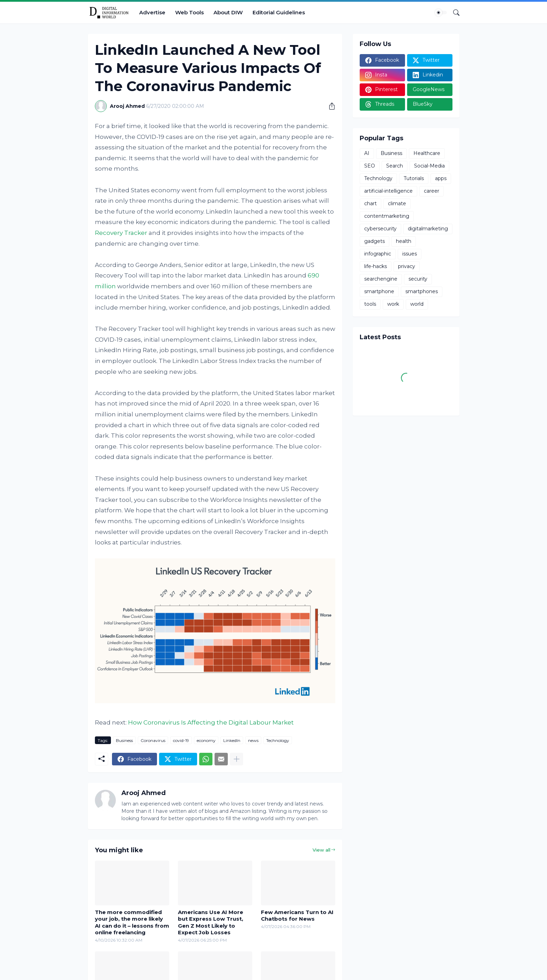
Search (395, 166)
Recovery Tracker (121, 233)
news (253, 740)
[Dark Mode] (441, 13)
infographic (378, 254)
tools (370, 304)
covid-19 (181, 740)
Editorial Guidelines (279, 12)
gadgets (374, 241)
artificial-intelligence (388, 191)
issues (410, 254)
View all (321, 850)
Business (124, 740)
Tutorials (414, 178)
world (417, 304)
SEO (370, 166)
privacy (407, 266)
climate (397, 203)
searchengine (381, 279)
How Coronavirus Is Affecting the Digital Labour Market (211, 722)
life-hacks (376, 266)
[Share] (329, 106)
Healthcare (427, 153)
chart (370, 203)
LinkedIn (232, 740)
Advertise (152, 12)
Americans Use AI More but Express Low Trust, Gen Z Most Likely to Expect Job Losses (211, 922)
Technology (278, 740)
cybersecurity (380, 229)
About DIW (228, 12)
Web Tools (189, 12)
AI (367, 153)
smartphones (422, 291)
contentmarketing (387, 216)
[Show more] (237, 759)
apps (441, 178)
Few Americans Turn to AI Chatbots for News (297, 916)
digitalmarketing (428, 229)
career (432, 191)
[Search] (454, 13)
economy (206, 740)
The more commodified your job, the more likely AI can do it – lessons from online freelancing (132, 922)
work (393, 304)
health (404, 241)
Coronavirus (153, 740)
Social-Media (429, 166)
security (418, 279)
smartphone (379, 291)
